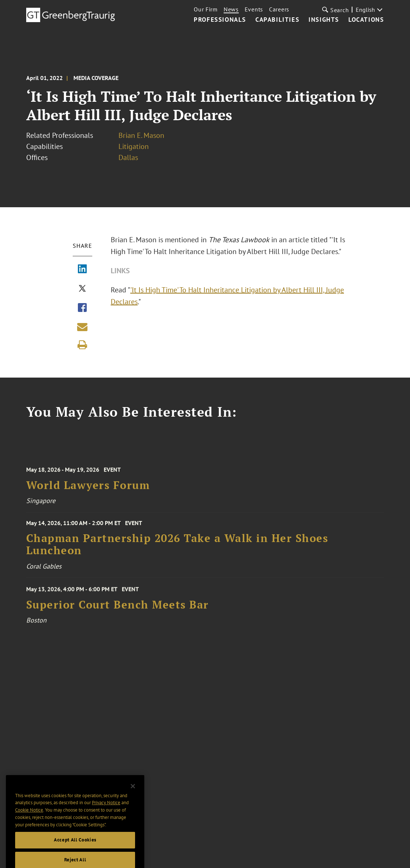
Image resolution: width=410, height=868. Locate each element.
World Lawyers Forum (88, 489)
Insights (324, 20)
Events (254, 9)
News (231, 9)
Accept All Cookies (75, 849)
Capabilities (277, 20)
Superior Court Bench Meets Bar (118, 608)
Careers (279, 9)
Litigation (134, 146)
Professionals (220, 20)
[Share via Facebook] (82, 308)
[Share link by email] (82, 327)
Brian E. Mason (141, 135)
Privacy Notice (106, 812)
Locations (366, 20)
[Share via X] (82, 289)
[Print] (82, 345)
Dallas (128, 157)
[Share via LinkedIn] (82, 270)
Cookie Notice (29, 819)
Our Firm (206, 9)
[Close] (133, 795)
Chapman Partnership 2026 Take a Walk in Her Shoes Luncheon (177, 548)
